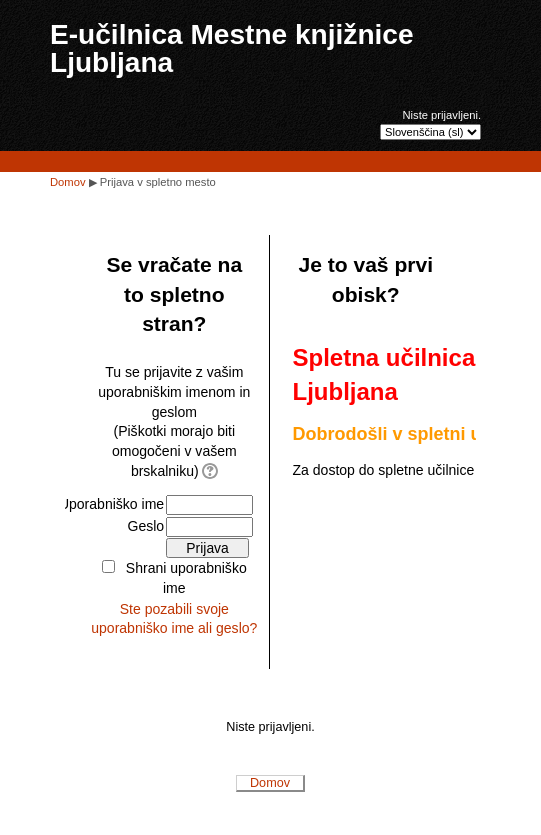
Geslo (146, 526)
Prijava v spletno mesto (158, 182)
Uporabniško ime (111, 504)
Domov (68, 182)
